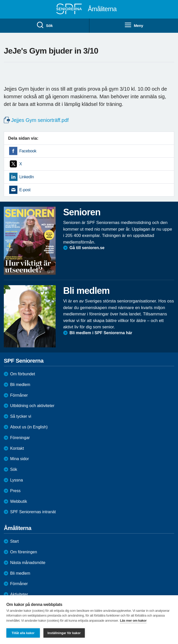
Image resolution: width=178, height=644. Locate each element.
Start (14, 541)
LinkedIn (27, 177)
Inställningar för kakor (64, 633)
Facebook (28, 151)
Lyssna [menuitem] (17, 480)
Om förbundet (23, 374)
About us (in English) (29, 427)
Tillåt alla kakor (23, 633)
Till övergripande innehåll (0, 0)
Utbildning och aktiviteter (32, 406)
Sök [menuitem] (44, 25)
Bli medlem (20, 385)
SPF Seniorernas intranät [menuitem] (33, 512)
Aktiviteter (19, 594)
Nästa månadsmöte (28, 563)
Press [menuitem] (15, 491)
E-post (25, 190)
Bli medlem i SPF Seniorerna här (101, 333)
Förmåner (19, 395)
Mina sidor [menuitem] (20, 459)
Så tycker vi (21, 416)
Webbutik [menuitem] (19, 501)
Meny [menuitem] (134, 25)
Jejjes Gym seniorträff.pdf (40, 120)
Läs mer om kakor (133, 621)
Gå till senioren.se (87, 248)
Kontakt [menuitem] (17, 448)
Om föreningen (24, 552)
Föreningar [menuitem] (20, 438)
